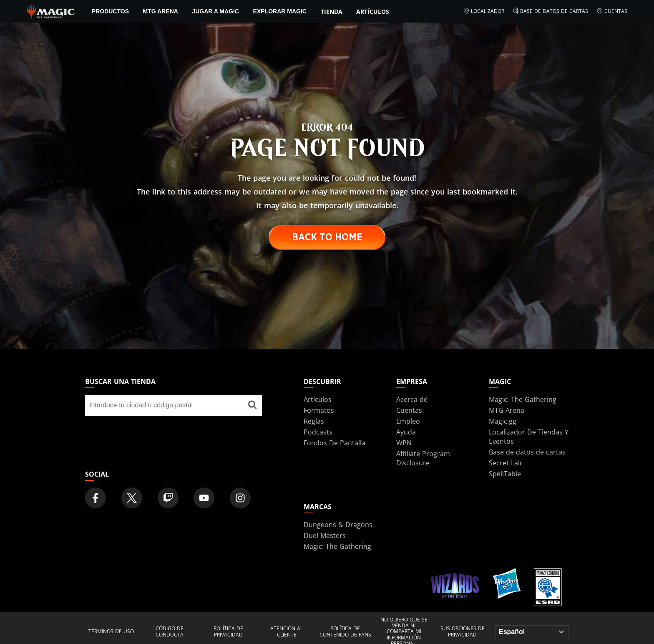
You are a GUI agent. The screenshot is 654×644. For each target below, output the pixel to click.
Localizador (484, 11)
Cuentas (612, 11)
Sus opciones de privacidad (463, 632)
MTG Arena (161, 11)
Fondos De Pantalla (335, 443)
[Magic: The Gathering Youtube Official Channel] (204, 498)
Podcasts (318, 432)
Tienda (332, 11)
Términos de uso (111, 631)
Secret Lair (506, 463)
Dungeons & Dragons (338, 525)
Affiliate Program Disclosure (423, 458)
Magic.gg (503, 421)
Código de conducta (170, 632)
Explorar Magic (280, 11)
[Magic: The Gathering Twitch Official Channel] (168, 498)
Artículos (373, 11)
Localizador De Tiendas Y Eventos (529, 437)
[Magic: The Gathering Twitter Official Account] (132, 498)
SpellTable (505, 474)
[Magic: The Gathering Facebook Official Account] (96, 498)
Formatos (319, 410)
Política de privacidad (228, 632)
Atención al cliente (287, 632)
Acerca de (412, 399)
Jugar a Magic (215, 11)
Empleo (408, 421)
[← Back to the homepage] (51, 10)
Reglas (314, 421)
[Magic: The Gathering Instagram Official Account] (240, 498)
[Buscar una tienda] (252, 405)
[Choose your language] (532, 632)
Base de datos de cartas (551, 11)
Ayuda (406, 432)
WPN (404, 443)
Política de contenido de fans (345, 632)
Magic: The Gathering (523, 399)
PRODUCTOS (110, 11)
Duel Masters (325, 535)
